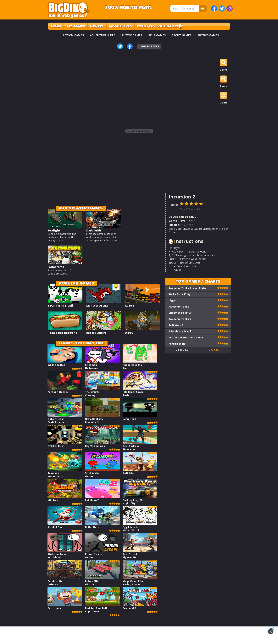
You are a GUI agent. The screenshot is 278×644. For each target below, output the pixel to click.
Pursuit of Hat (178, 344)
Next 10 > (215, 350)
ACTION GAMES (73, 35)
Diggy (129, 333)
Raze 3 (130, 305)
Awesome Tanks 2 (180, 319)
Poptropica (55, 608)
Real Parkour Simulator (131, 448)
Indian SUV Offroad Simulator (92, 584)
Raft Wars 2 (176, 325)
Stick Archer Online (93, 475)
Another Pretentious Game (186, 338)
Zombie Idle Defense (55, 583)
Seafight (54, 230)
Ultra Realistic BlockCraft (94, 421)
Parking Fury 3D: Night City (133, 502)
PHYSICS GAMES (208, 35)
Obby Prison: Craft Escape (56, 421)
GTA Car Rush (56, 446)
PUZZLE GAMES (132, 35)
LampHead (129, 419)
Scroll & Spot (56, 527)
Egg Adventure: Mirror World (132, 529)
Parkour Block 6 (58, 392)
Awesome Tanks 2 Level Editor (188, 288)
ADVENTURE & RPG (103, 35)
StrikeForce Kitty (179, 294)
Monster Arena (97, 305)
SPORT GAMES (182, 35)
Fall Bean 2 (92, 500)
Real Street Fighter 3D (130, 556)
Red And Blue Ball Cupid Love (96, 610)
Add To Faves (150, 46)
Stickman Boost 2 (180, 313)
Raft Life (128, 473)
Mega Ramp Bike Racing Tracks (133, 583)
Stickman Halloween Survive (92, 368)
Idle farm (53, 500)
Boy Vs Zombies (95, 446)
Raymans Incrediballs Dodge (55, 476)
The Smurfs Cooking (92, 394)
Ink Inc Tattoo (56, 365)
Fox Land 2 (129, 608)
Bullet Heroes (94, 527)
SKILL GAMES (157, 35)
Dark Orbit (94, 230)
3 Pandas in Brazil (60, 305)
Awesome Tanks (179, 307)
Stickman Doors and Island (58, 556)
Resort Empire (96, 333)
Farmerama (56, 267)
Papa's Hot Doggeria (63, 333)
